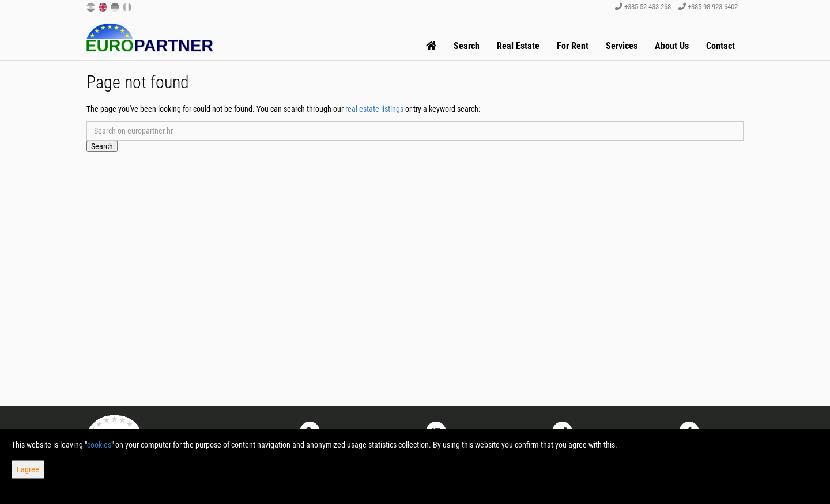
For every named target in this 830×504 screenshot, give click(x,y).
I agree (28, 469)
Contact (720, 46)
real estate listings (374, 109)
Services (622, 46)
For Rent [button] (573, 46)
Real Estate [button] (518, 46)
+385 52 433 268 (643, 7)
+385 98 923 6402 (708, 7)
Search (467, 46)
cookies (99, 445)
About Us (672, 46)
